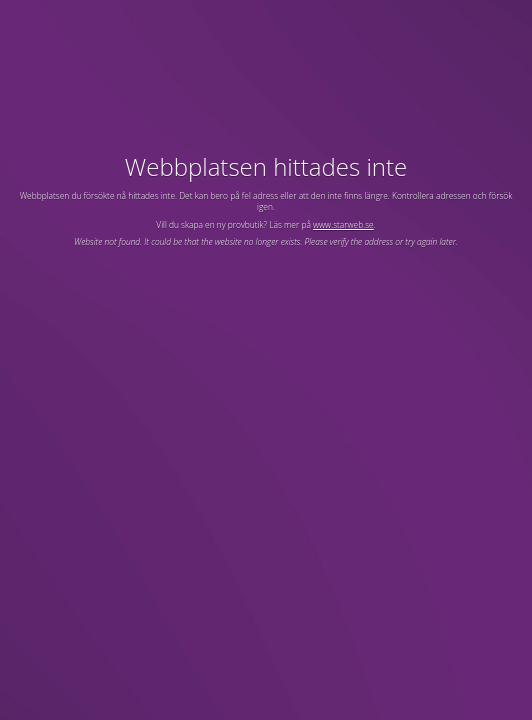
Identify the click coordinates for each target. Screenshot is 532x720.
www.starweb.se (343, 224)
